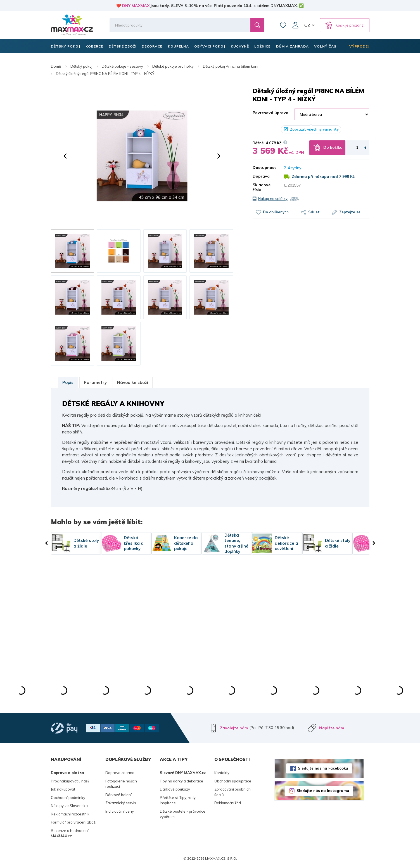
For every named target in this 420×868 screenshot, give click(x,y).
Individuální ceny (120, 811)
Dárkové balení (118, 795)
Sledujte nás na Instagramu (323, 791)
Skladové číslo (262, 187)
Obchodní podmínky (68, 798)
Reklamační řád (228, 803)
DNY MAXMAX (136, 6)
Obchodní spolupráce (233, 781)
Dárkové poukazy (175, 789)
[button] (65, 156)
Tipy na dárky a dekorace (181, 781)
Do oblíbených (276, 212)
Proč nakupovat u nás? (70, 781)
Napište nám (332, 728)
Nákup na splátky (273, 199)
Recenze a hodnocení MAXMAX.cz (70, 833)
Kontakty (222, 773)
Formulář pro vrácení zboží (74, 822)
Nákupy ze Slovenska (69, 806)
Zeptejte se (350, 212)
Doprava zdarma (120, 773)
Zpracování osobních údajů (232, 792)
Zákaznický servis (121, 803)
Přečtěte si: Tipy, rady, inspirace (178, 800)
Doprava (261, 176)
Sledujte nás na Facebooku (323, 768)
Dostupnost (264, 168)
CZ (307, 25)
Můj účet (295, 25)
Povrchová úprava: (271, 113)
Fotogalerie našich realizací (121, 784)
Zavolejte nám (234, 728)
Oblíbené (283, 25)
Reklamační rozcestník (70, 814)
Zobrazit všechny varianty (314, 129)
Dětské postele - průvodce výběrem (183, 814)
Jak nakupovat (63, 789)
